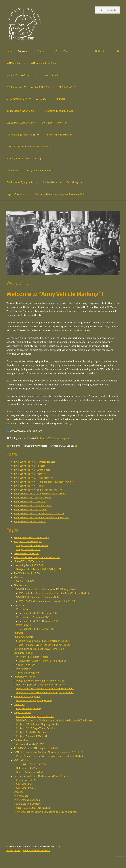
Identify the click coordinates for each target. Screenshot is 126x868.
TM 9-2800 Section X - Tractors (30, 474)
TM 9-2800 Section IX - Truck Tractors (33, 478)
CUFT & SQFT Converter (54, 123)
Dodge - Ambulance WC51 (30, 772)
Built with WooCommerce (37, 850)
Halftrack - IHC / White (28, 768)
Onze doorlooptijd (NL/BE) (30, 744)
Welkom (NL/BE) (25, 581)
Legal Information (16, 194)
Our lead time (50, 182)
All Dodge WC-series (24, 677)
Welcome (23, 51)
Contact (42, 51)
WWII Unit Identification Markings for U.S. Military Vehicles (47, 589)
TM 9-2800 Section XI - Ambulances (32, 470)
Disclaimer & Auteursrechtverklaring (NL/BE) (42, 661)
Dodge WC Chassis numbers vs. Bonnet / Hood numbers (45, 688)
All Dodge (41, 99)
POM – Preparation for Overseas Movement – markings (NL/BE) (50, 756)
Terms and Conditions (28, 673)
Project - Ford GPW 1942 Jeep (32, 732)
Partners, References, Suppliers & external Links (60, 194)
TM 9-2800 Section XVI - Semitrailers (33, 505)
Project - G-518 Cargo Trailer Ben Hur (36, 728)
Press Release (24, 609)
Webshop (19, 792)
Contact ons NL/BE (26, 780)
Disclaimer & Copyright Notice (32, 657)
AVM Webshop (14, 63)
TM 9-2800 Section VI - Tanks (29, 486)
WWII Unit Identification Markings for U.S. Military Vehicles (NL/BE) (54, 593)
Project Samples (51, 75)
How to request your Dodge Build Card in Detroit (41, 685)
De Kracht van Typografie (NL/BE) (34, 700)
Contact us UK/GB (26, 788)
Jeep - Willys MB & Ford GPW (31, 764)
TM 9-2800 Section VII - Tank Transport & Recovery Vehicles (45, 482)
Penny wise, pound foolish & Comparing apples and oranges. (45, 812)
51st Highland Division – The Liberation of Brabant (43, 641)
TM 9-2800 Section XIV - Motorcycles (33, 497)
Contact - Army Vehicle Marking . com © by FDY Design (42, 776)
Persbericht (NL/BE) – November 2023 (39, 621)
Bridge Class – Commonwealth (32, 545)
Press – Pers (62, 51)
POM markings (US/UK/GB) (21, 135)
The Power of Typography (20, 182)
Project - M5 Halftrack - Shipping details (37, 724)
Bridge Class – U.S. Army (29, 549)
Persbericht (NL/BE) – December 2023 (38, 613)
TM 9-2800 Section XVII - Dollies (30, 509)
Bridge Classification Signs (20, 111)
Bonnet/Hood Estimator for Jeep (24, 158)
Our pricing (72, 182)
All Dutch (61, 99)
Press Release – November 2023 (33, 617)
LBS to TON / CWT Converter (21, 123)
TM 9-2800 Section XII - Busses (30, 466)
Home (10, 51)
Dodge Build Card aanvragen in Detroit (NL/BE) (41, 681)
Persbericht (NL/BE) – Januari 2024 (37, 629)
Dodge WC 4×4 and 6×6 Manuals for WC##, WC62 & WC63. (45, 692)
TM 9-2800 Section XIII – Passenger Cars (34, 462)
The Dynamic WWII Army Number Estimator (29, 170)
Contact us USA (24, 784)
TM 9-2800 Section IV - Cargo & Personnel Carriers (40, 493)
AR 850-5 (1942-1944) (42, 87)
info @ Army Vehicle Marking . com (53, 438)
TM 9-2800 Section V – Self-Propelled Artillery (38, 490)
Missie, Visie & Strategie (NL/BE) (33, 808)
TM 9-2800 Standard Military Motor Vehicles (29, 146)
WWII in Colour (14, 87)
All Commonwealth (17, 99)
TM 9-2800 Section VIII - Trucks (30, 521)
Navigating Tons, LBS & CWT (59, 111)
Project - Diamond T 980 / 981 (32, 736)
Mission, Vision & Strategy (20, 75)
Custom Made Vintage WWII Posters (35, 716)
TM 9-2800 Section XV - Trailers (30, 501)
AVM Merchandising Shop (44, 63)
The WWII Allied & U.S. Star (58, 135)
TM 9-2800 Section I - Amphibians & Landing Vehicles (41, 517)
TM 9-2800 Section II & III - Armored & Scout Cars (39, 513)
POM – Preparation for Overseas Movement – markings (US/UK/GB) (49, 752)
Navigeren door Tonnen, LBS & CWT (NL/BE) (39, 569)
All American (65, 87)
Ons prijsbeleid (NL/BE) (29, 708)
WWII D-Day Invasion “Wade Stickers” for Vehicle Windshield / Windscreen (54, 720)
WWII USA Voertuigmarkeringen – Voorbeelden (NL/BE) (48, 601)
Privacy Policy (23, 669)
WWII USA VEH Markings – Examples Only (38, 597)
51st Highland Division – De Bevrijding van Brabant (45, 645)
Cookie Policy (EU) (26, 665)
